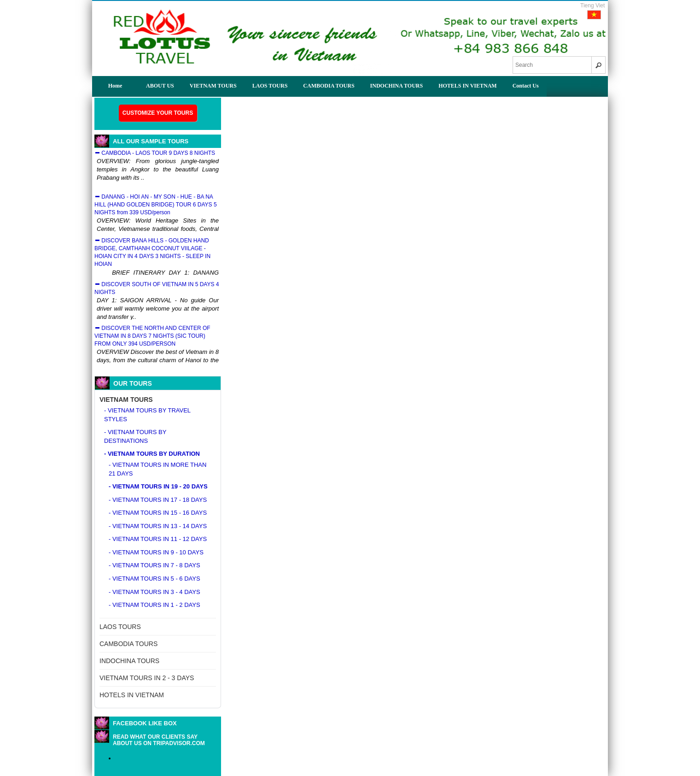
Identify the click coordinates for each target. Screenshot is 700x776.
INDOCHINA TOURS (397, 86)
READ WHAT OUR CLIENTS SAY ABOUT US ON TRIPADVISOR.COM (159, 740)
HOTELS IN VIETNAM (467, 86)
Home (115, 86)
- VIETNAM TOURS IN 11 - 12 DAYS (158, 539)
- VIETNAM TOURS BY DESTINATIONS (135, 436)
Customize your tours (158, 113)
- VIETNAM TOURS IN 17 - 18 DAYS (158, 500)
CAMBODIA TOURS (329, 86)
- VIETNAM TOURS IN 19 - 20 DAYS (158, 486)
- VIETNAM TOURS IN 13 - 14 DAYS (158, 526)
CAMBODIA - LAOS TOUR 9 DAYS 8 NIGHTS (155, 153)
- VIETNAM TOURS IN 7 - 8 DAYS (155, 565)
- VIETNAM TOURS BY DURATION (152, 454)
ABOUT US (160, 86)
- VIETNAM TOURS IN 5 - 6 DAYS (155, 579)
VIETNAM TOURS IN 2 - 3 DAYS (147, 678)
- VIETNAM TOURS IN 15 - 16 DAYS (158, 513)
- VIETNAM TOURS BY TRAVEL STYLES (147, 415)
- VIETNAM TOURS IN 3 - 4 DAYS (155, 592)
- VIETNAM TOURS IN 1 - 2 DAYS (155, 605)
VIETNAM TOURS (213, 86)
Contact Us (526, 86)
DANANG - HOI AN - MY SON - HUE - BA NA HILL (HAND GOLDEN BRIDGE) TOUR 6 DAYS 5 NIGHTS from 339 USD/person (156, 205)
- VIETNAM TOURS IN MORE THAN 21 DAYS (157, 469)
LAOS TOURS (270, 86)
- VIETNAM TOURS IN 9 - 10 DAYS (156, 552)
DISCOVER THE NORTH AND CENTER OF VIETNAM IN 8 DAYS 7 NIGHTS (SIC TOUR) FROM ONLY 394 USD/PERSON (152, 336)
